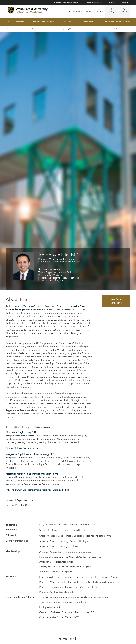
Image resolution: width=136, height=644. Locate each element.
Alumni (100, 12)
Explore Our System (117, 3)
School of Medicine (94, 3)
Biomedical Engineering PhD (21, 432)
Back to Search (124, 29)
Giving (112, 10)
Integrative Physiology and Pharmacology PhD (30, 454)
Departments (88, 22)
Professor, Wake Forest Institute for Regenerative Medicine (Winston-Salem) (59, 260)
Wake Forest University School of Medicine (23, 29)
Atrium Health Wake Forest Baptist (64, 3)
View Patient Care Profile (116, 301)
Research (67, 22)
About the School (14, 22)
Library (89, 12)
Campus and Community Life (116, 22)
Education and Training (43, 22)
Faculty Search (75, 12)
